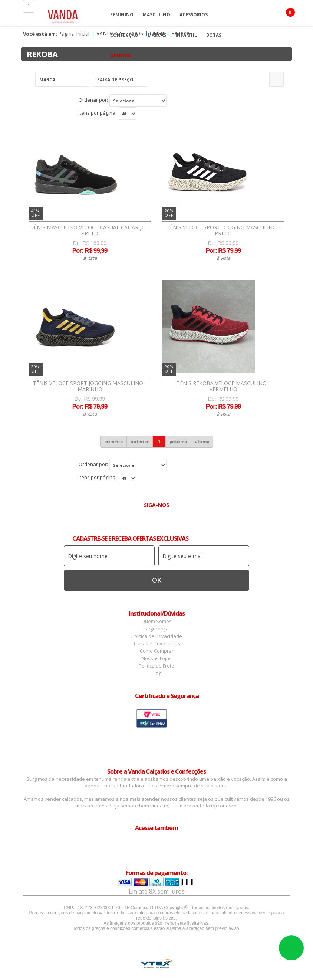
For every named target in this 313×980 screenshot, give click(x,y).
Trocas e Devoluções (157, 643)
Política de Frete (156, 666)
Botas (214, 35)
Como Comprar (157, 651)
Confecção (124, 35)
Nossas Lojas (157, 658)
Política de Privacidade (157, 636)
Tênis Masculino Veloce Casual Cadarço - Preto (90, 230)
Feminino (122, 15)
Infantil (186, 35)
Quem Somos (156, 621)
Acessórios (194, 15)
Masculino (156, 15)
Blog (156, 673)
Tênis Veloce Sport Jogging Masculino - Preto (223, 230)
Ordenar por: (93, 100)
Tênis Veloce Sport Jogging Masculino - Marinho (90, 386)
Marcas (157, 35)
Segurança (156, 629)
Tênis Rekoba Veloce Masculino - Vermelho (223, 386)
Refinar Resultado (276, 79)
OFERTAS (120, 55)
